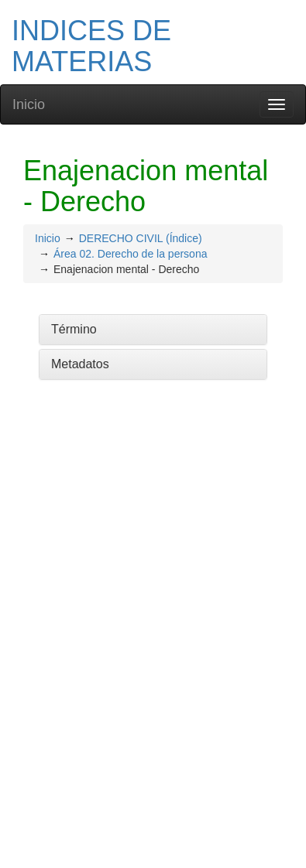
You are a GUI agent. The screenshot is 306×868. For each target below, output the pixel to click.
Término (74, 329)
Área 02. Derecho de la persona (130, 254)
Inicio (29, 104)
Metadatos (80, 364)
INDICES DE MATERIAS (91, 46)
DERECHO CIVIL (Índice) (141, 238)
